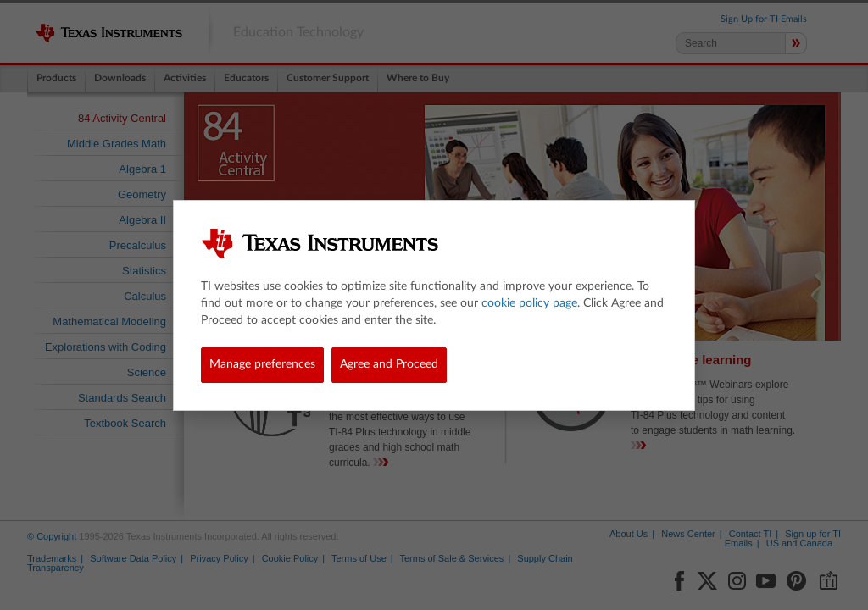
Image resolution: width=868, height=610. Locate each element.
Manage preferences (262, 364)
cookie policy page (529, 303)
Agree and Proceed (389, 364)
